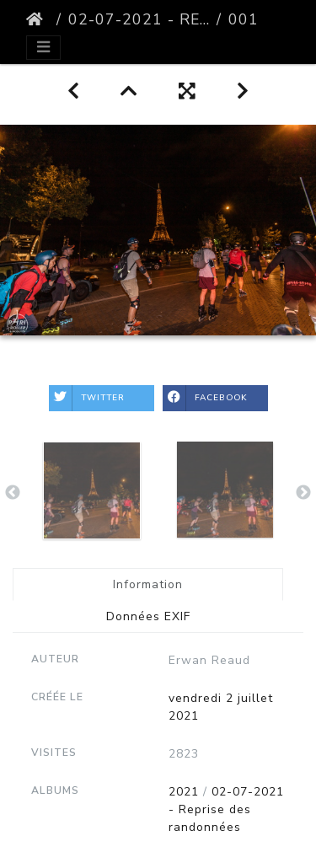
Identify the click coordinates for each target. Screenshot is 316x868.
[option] (92, 490)
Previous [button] (13, 493)
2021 (184, 792)
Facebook (205, 398)
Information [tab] (148, 584)
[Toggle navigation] (43, 48)
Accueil (38, 19)
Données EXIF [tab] (148, 616)
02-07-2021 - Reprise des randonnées (139, 19)
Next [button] (303, 493)
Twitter (87, 398)
